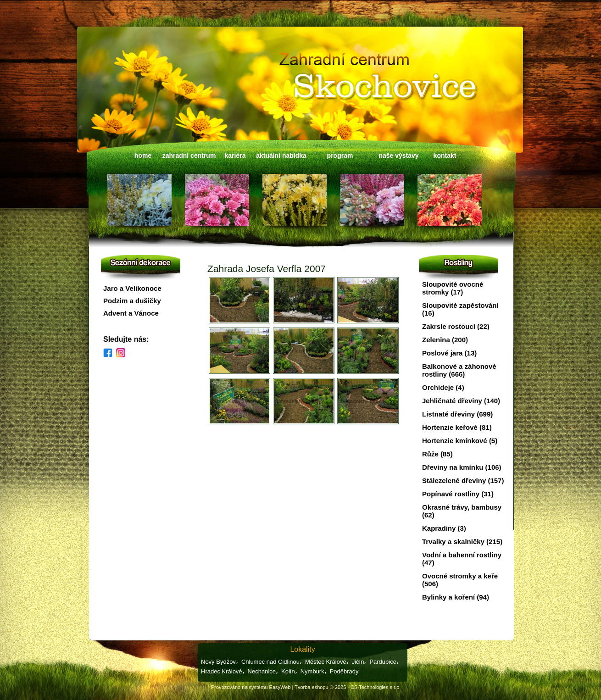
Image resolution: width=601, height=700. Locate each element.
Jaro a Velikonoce (132, 288)
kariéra (235, 156)
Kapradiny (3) (444, 528)
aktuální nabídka (281, 156)
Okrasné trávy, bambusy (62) (462, 511)
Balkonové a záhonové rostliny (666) (459, 370)
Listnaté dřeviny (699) (457, 414)
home (143, 156)
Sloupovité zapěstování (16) (460, 309)
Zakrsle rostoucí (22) (456, 326)
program (340, 156)
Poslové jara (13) (449, 353)
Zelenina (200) (445, 340)
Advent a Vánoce (131, 313)
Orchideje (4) (443, 387)
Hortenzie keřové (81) (457, 427)
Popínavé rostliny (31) (458, 494)
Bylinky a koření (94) (456, 597)
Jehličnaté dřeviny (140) (461, 401)
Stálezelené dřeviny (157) (463, 481)
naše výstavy (398, 156)
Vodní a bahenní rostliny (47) (462, 559)
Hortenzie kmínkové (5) (460, 441)
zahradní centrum (189, 156)
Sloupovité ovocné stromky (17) (453, 288)
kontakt (445, 156)
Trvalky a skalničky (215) (462, 542)
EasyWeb (280, 687)
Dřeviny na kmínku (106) (462, 467)
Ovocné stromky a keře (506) (460, 580)
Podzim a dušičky (132, 301)
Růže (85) (437, 454)
